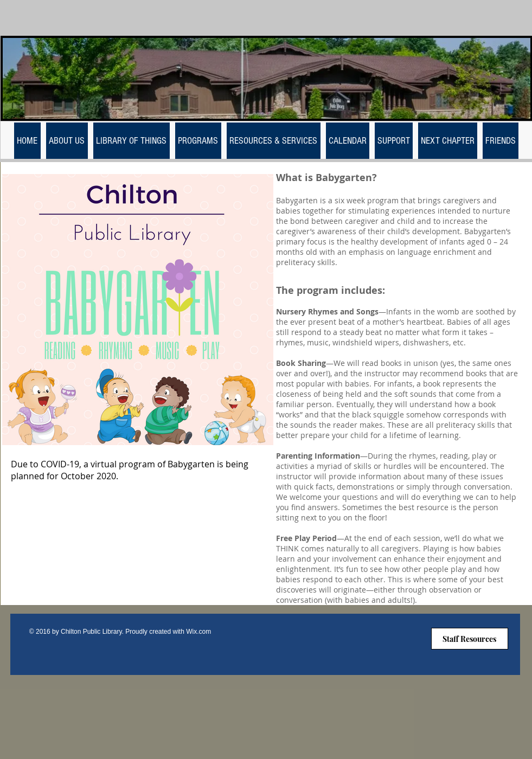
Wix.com (198, 632)
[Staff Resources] (470, 639)
